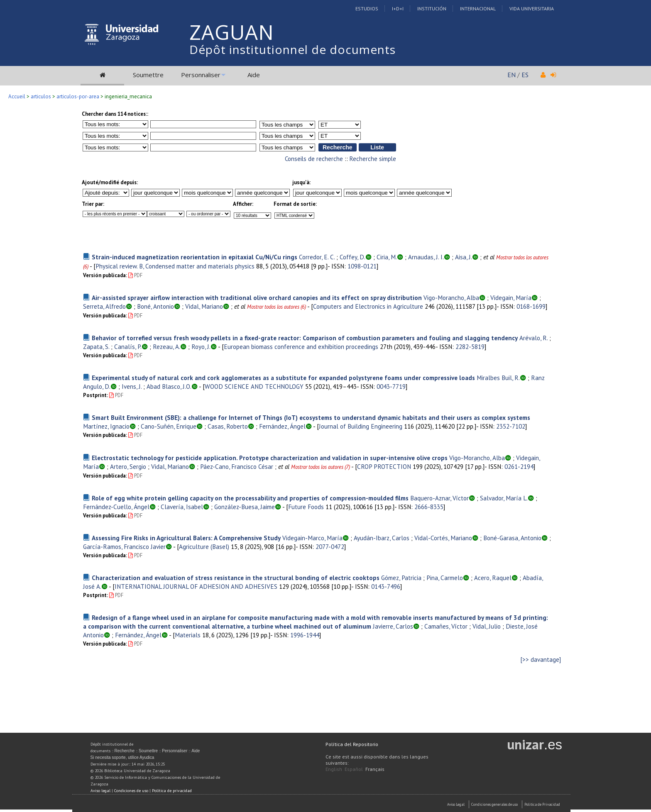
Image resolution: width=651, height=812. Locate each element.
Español (354, 769)
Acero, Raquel (493, 578)
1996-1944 (305, 635)
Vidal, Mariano (204, 306)
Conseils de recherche (314, 159)
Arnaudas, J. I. (426, 257)
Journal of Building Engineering (361, 426)
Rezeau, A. (166, 346)
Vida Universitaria (532, 9)
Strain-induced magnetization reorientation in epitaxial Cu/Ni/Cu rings (195, 257)
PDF (135, 275)
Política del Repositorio (352, 744)
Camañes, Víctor (446, 626)
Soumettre (148, 75)
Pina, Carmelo (445, 578)
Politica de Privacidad (542, 804)
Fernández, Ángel (282, 426)
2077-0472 (330, 546)
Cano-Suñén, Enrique (169, 426)
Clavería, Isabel (182, 507)
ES (525, 75)
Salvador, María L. (504, 498)
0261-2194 (519, 466)
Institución (432, 9)
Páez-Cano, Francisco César (237, 466)
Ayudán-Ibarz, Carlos (382, 538)
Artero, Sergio (128, 466)
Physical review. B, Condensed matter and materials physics (175, 266)
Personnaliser (201, 75)
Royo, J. (201, 346)
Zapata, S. (96, 346)
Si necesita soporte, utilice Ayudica (122, 757)
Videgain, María (511, 297)
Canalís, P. (128, 346)
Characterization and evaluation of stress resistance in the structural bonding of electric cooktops (236, 578)
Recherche (125, 751)
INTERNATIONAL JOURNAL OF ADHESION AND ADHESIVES (196, 586)
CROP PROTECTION (384, 466)
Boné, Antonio (155, 306)
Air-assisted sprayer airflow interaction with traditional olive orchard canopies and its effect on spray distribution (257, 297)
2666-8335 (429, 507)
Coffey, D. (352, 257)
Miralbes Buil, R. (498, 378)
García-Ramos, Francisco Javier (124, 546)
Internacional (478, 9)
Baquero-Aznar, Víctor (439, 498)
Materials (188, 635)
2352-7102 (511, 426)
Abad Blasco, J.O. (169, 386)
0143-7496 (386, 586)
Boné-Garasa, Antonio (512, 538)
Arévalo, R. (534, 338)
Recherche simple (373, 159)
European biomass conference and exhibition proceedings (301, 346)
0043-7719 (391, 386)
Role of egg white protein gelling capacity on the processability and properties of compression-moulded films (250, 498)
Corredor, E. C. (317, 257)
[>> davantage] (541, 660)
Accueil (17, 96)
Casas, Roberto (228, 426)
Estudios (367, 9)
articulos (41, 96)
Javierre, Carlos (393, 626)
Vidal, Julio (487, 626)
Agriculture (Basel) (204, 546)
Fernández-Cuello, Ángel (116, 507)
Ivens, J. (132, 386)
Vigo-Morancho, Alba (451, 297)
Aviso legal (100, 791)
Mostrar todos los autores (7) (321, 467)
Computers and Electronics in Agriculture (368, 306)
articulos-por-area (78, 96)
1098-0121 (362, 266)
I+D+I (398, 9)
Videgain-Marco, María (312, 538)
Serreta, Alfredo (104, 306)
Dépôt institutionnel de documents (292, 49)
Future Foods (306, 507)
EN (512, 75)
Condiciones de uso (131, 791)
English (334, 769)
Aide (254, 75)
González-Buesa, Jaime (245, 507)
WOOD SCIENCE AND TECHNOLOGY (254, 386)
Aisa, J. (464, 257)
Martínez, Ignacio (106, 426)
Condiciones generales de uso (494, 804)
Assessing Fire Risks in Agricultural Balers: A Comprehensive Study (186, 538)
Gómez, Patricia (401, 578)
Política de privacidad (172, 791)
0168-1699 (531, 306)
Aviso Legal (456, 804)
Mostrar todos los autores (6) (277, 307)
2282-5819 (470, 346)
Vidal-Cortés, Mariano (443, 538)
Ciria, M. (387, 257)
